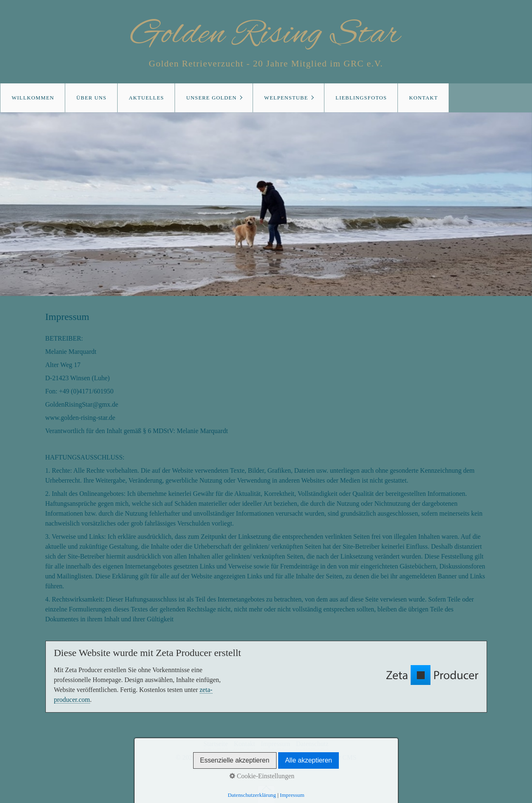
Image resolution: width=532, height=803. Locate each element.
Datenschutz (312, 744)
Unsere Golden (211, 98)
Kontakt (423, 98)
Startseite (216, 744)
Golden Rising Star (266, 35)
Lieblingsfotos (361, 98)
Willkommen (33, 98)
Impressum (275, 744)
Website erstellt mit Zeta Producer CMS (303, 757)
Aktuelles (146, 98)
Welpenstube (286, 98)
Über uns (91, 98)
